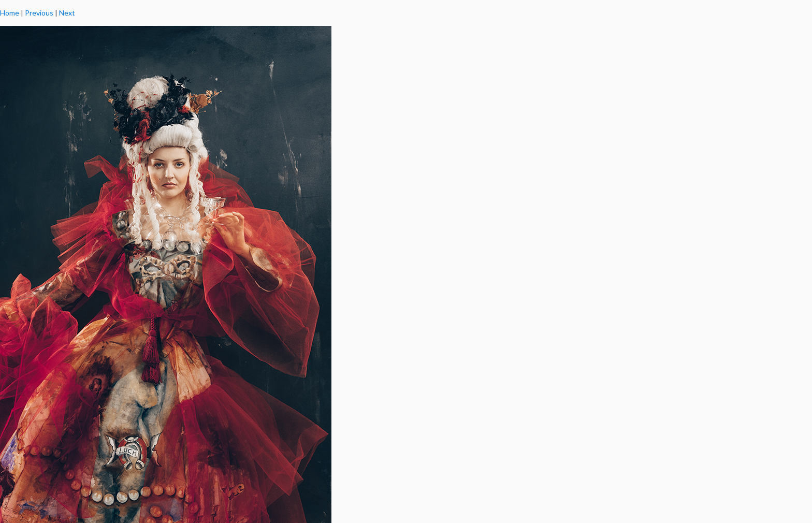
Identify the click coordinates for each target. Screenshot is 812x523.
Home (10, 13)
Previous (39, 13)
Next (67, 13)
